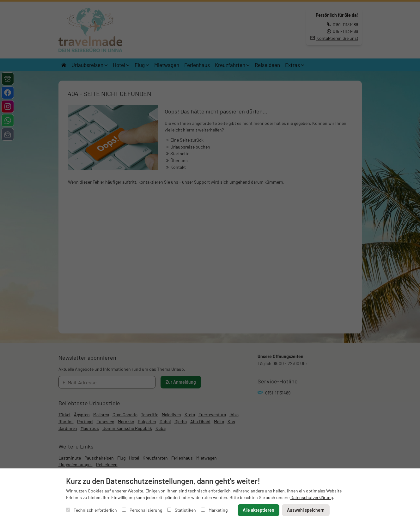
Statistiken (182, 510)
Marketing (214, 510)
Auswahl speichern (306, 510)
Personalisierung (142, 510)
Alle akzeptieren (259, 510)
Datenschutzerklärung (312, 497)
